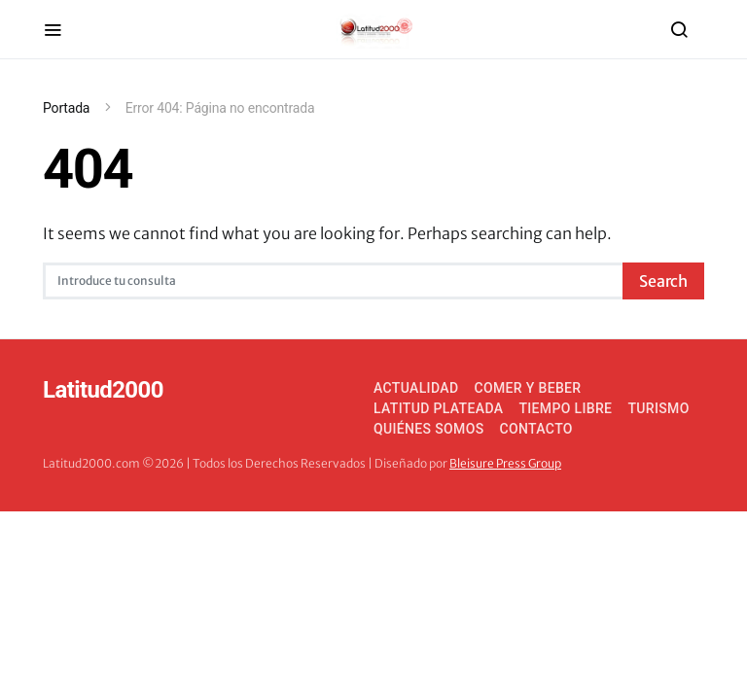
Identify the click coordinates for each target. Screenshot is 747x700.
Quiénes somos (429, 429)
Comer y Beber (527, 388)
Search (663, 281)
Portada (66, 108)
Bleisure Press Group (505, 463)
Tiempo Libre (565, 408)
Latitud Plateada (438, 408)
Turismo (658, 408)
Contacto (536, 429)
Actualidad (416, 388)
